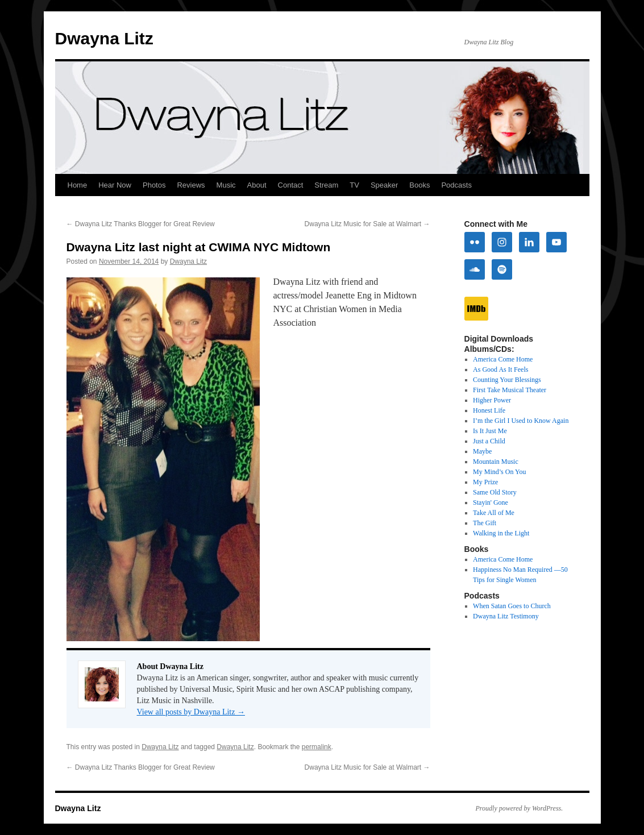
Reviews (191, 185)
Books (419, 185)
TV (354, 185)
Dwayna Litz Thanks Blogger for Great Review (141, 224)
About (257, 185)
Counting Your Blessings (507, 380)
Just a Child (489, 441)
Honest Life (489, 410)
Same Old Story (495, 492)
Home (78, 185)
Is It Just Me (490, 431)
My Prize (485, 482)
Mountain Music (496, 462)
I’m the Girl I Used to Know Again (521, 421)
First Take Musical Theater (510, 390)
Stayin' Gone (491, 502)
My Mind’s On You (499, 472)
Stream (326, 185)
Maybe (482, 451)
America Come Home (503, 359)
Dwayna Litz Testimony (506, 616)
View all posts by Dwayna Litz (191, 712)
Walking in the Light (501, 533)
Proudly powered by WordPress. (520, 808)
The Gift (485, 523)
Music (226, 185)
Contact (291, 185)
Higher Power (492, 400)
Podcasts (456, 185)
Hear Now (115, 185)
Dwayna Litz (104, 38)
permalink (317, 747)
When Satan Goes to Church (512, 606)
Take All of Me (494, 513)
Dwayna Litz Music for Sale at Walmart (367, 224)
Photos (154, 185)
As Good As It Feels (500, 369)
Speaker (384, 185)
